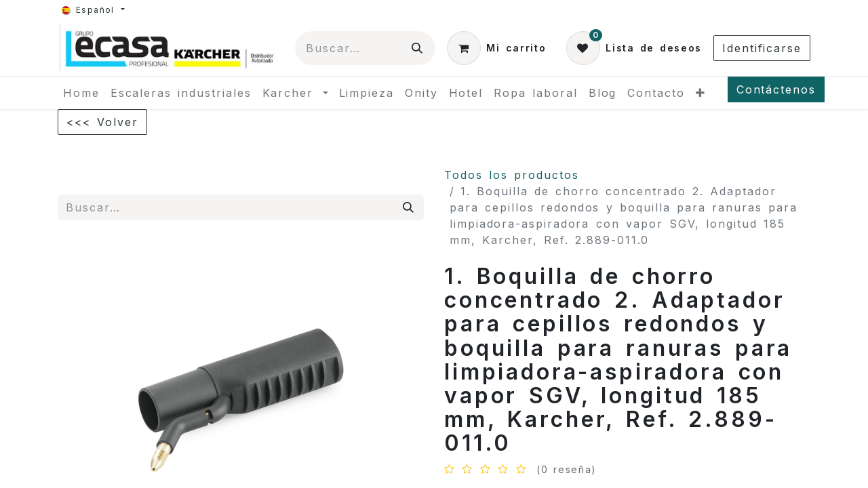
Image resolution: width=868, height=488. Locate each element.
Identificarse (762, 48)
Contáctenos (776, 89)
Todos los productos (512, 175)
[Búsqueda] (418, 48)
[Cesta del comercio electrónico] (496, 48)
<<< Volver (102, 122)
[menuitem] (81, 93)
